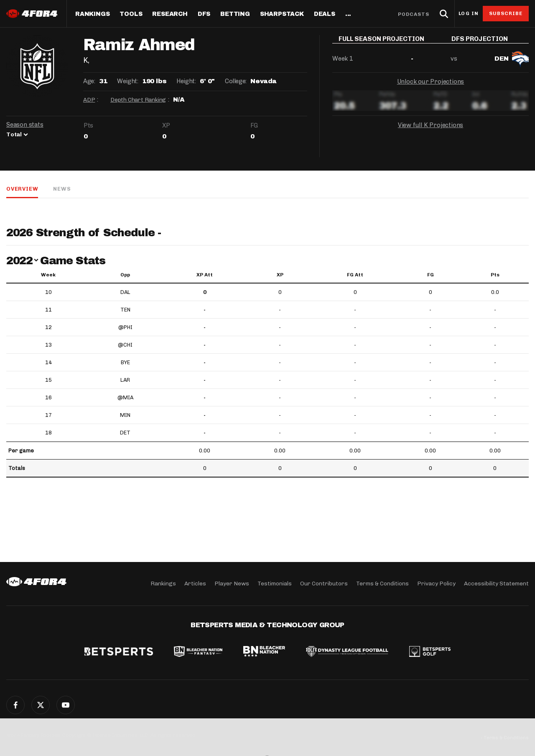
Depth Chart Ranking (138, 100)
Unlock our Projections (431, 88)
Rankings (92, 14)
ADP (89, 100)
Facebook (15, 705)
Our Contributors (324, 584)
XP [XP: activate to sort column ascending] (280, 275)
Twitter (41, 705)
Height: (186, 81)
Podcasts (414, 14)
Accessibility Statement (496, 584)
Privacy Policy (436, 584)
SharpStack (282, 14)
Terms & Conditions (382, 584)
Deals (325, 14)
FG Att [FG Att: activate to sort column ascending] (355, 275)
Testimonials (275, 584)
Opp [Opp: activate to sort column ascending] (125, 275)
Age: (89, 81)
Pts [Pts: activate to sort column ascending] (495, 275)
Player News (232, 584)
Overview (22, 189)
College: (236, 81)
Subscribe (506, 13)
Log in (469, 14)
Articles (195, 584)
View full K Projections (431, 131)
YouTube (66, 705)
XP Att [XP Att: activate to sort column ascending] (205, 275)
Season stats (25, 125)
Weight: (127, 81)
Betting (235, 14)
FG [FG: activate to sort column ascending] (431, 275)
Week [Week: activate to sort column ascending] (48, 275)
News (62, 189)
